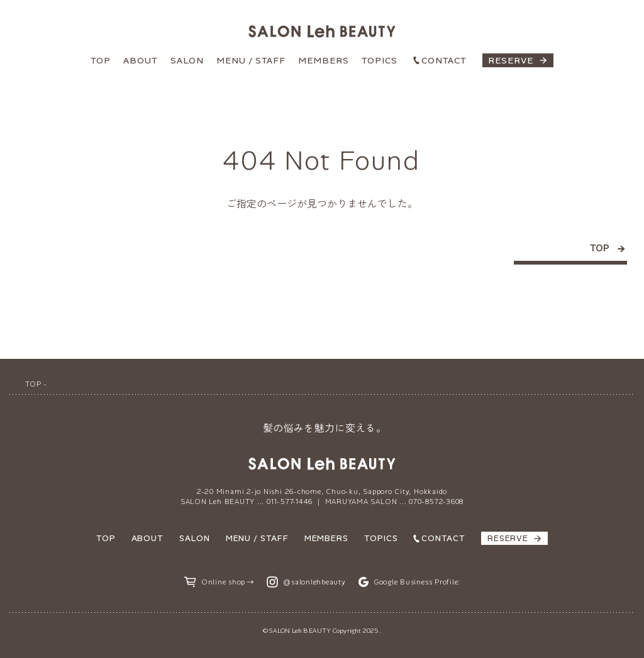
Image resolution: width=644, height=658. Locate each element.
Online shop (223, 582)
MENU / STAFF (251, 60)
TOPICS (380, 60)
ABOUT (141, 60)
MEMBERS (324, 60)
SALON (187, 60)
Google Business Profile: (417, 582)
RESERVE (511, 60)
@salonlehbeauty (314, 582)
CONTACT (444, 60)
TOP (101, 60)
